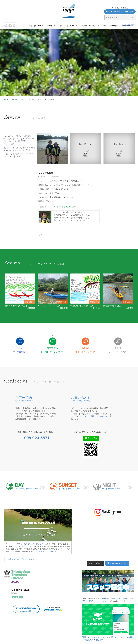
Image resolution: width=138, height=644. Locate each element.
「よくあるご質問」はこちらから (93, 416)
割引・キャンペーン (68, 26)
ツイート (42, 235)
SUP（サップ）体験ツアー (34, 544)
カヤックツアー (36, 26)
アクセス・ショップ (90, 26)
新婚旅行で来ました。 (113, 306)
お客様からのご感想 (17, 99)
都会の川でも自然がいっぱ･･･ (83, 306)
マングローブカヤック (34, 99)
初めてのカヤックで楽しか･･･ (18, 306)
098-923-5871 (129, 25)
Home (6, 99)
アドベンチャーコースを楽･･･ (50, 306)
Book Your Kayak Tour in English (120, 12)
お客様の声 (51, 26)
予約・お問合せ (110, 26)
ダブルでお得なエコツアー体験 (44, 552)
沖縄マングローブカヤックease (21, 559)
